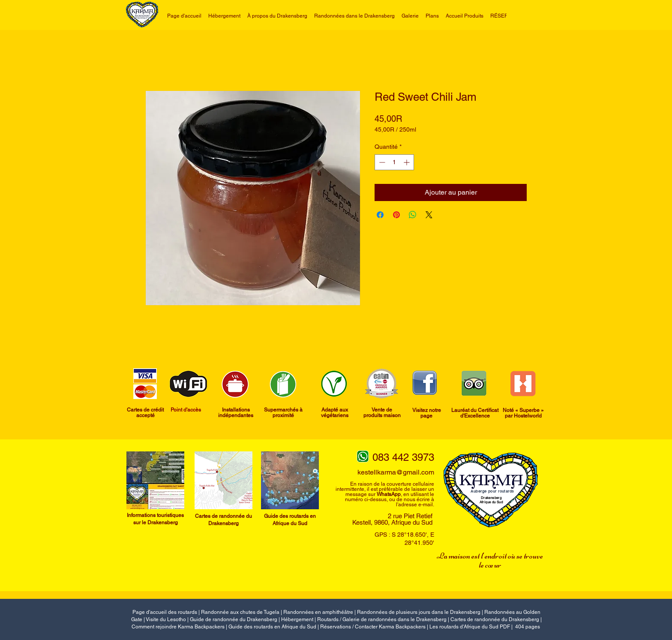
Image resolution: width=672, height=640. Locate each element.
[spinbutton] (394, 162)
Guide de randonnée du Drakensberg (234, 619)
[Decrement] (381, 162)
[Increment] (407, 162)
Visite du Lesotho (166, 619)
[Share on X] (429, 215)
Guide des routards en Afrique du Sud (272, 627)
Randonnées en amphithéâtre (318, 612)
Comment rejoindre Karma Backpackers (178, 627)
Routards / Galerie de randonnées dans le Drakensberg (382, 619)
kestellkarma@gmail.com (396, 472)
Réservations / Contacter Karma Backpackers (373, 627)
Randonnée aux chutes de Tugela (240, 612)
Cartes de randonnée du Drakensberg (495, 619)
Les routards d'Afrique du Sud (465, 627)
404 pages (528, 627)
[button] (354, 16)
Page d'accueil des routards (165, 612)
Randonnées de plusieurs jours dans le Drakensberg (419, 612)
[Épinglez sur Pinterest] (396, 215)
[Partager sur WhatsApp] (413, 215)
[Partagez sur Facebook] (380, 215)
